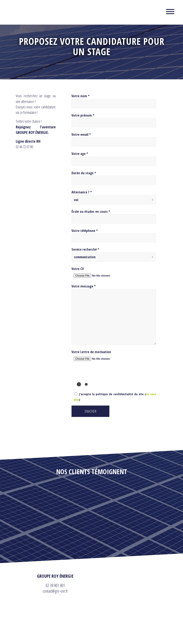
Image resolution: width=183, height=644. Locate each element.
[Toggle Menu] (170, 12)
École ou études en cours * (91, 211)
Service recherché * (85, 248)
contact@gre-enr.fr (55, 589)
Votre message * (84, 284)
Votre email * (81, 134)
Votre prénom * (83, 115)
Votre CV (78, 267)
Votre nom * (81, 96)
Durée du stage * (84, 173)
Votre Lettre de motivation (91, 350)
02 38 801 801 (55, 584)
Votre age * (80, 154)
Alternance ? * (82, 192)
